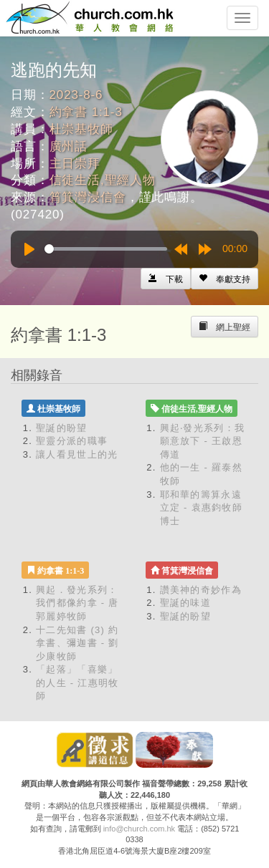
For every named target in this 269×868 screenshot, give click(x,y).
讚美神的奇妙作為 (201, 590)
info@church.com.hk (139, 829)
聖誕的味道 (186, 603)
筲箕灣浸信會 (88, 197)
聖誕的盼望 (62, 428)
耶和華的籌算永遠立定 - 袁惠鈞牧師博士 (202, 508)
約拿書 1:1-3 (86, 112)
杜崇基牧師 (81, 129)
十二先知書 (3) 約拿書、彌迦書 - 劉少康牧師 (77, 643)
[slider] (106, 249)
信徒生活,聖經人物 (103, 180)
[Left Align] (225, 279)
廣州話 (69, 146)
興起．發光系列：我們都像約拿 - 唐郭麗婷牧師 (77, 603)
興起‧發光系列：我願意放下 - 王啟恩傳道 (203, 441)
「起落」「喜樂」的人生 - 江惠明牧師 (77, 683)
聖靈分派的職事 (72, 441)
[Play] (29, 249)
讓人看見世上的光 (77, 454)
